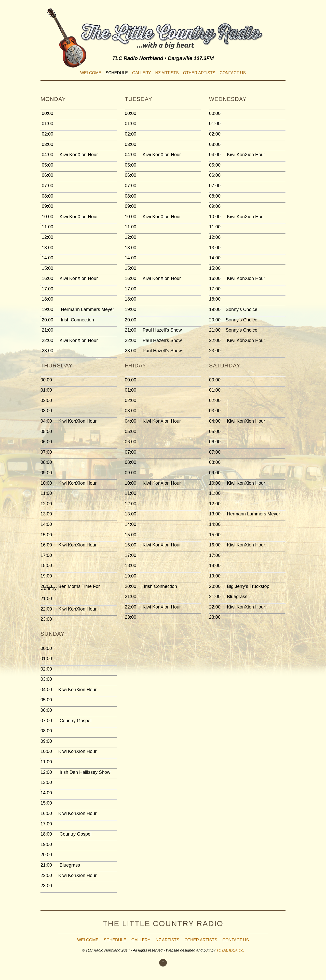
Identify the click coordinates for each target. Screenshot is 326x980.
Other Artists (199, 73)
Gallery (142, 73)
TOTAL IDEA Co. (230, 950)
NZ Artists (167, 73)
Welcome (91, 73)
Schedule (117, 73)
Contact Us (233, 73)
